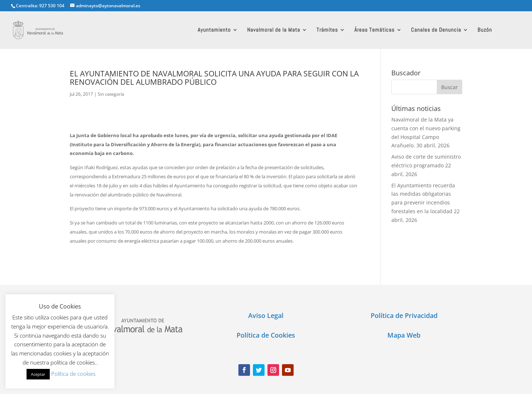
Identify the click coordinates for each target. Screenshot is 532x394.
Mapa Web (404, 335)
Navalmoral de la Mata (274, 30)
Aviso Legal (266, 315)
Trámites (327, 30)
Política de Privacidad (404, 315)
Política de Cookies (266, 335)
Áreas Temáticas (374, 30)
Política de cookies (73, 374)
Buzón (485, 30)
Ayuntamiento (214, 30)
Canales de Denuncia (436, 30)
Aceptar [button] (38, 374)
